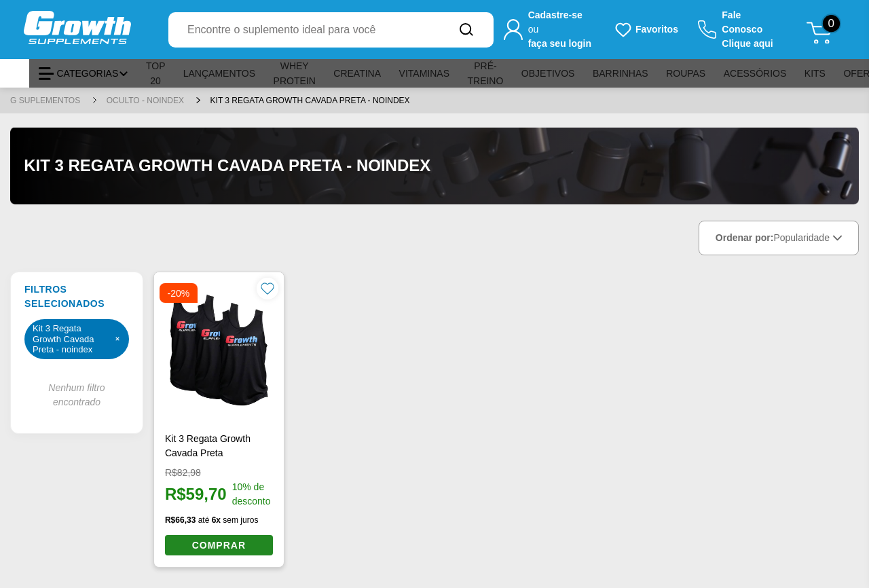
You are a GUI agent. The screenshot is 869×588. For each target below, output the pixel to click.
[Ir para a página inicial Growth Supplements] (91, 30)
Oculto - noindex (147, 100)
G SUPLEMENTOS (46, 100)
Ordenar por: (779, 238)
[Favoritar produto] (267, 289)
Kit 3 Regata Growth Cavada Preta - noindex (310, 100)
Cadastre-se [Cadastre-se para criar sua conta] (555, 15)
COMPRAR (219, 545)
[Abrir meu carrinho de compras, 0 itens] (824, 30)
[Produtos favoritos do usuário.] (646, 30)
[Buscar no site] (466, 30)
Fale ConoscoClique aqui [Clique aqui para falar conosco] (747, 29)
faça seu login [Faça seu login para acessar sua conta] (560, 43)
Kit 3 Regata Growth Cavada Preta (208, 446)
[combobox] (304, 30)
